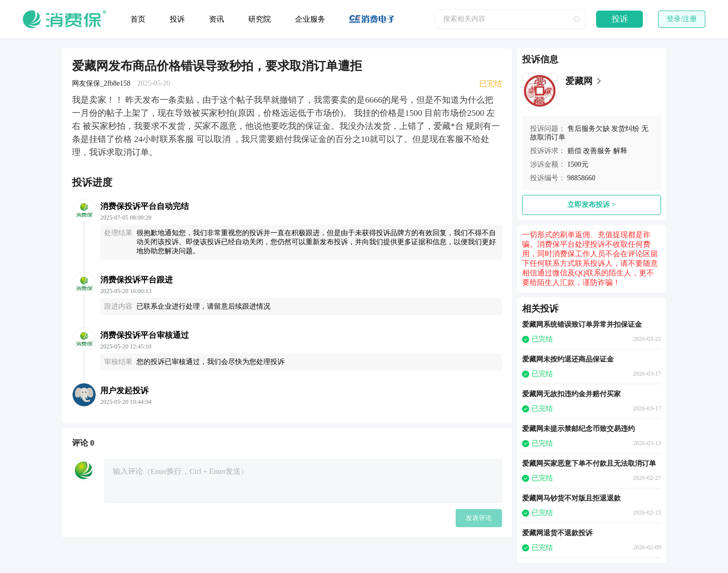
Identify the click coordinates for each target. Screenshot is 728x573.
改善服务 (597, 151)
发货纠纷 (625, 129)
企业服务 (310, 19)
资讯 (216, 19)
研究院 (260, 19)
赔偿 (574, 151)
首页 (138, 19)
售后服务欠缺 (589, 129)
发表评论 (479, 518)
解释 (620, 151)
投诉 (177, 19)
